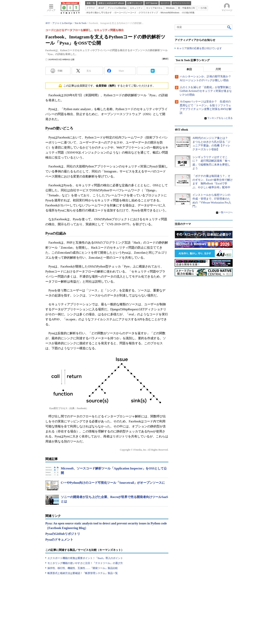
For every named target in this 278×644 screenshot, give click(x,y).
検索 (229, 27)
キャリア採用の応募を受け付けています (199, 48)
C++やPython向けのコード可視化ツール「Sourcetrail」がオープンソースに (113, 483)
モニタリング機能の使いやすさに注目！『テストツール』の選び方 (85, 563)
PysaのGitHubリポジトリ (63, 534)
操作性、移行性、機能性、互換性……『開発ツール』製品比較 (83, 568)
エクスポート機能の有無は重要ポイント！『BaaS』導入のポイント (85, 558)
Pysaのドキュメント (59, 540)
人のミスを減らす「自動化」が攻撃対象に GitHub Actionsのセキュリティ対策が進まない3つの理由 (207, 91)
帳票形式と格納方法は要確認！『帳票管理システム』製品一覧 (83, 573)
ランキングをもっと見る (220, 118)
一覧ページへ (226, 212)
